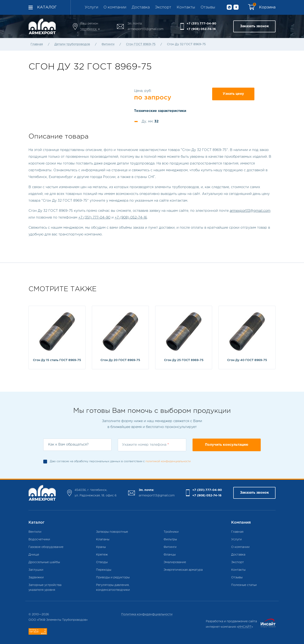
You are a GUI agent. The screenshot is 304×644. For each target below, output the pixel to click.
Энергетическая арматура (183, 570)
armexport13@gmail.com (145, 29)
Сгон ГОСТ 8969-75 (141, 44)
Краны (101, 547)
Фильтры (170, 539)
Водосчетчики (39, 539)
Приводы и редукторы (113, 577)
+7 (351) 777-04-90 (201, 24)
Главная (37, 44)
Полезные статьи (244, 585)
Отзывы (208, 7)
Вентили (35, 532)
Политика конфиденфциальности (147, 614)
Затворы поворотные (112, 532)
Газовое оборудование (46, 547)
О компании (115, 7)
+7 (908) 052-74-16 (201, 29)
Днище (34, 555)
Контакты (186, 7)
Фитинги (108, 44)
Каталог (47, 7)
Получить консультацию (227, 445)
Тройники (171, 532)
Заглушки (36, 570)
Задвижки (36, 577)
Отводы (102, 562)
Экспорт (163, 7)
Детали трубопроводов (72, 44)
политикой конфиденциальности (168, 461)
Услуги (91, 7)
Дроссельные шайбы (44, 562)
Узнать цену (233, 94)
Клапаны (103, 539)
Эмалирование (175, 562)
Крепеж (102, 555)
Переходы (104, 570)
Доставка (141, 7)
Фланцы (170, 555)
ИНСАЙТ (245, 627)
